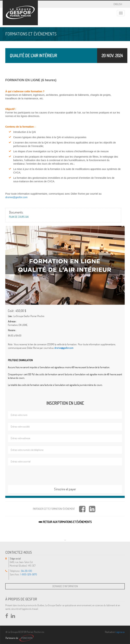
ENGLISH (118, 3)
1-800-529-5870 (29, 574)
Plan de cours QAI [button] (19, 217)
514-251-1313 (27, 571)
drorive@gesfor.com (16, 197)
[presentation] (35, 475)
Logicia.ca (120, 632)
